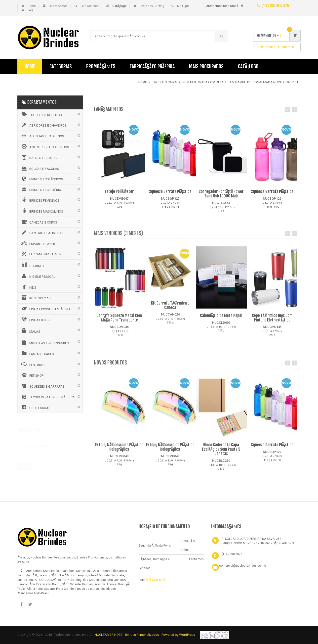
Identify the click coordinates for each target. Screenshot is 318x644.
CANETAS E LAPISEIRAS (42, 232)
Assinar (24, 464)
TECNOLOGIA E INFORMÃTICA (47, 397)
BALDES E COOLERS (39, 157)
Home (32, 6)
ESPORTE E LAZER (38, 243)
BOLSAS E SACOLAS (40, 168)
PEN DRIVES (33, 364)
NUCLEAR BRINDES (109, 635)
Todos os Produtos (41, 114)
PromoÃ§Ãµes (101, 67)
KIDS (28, 287)
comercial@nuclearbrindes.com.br (243, 566)
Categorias (61, 67)
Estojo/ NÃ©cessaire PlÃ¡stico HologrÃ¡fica (119, 450)
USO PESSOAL (35, 407)
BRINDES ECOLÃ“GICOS (42, 179)
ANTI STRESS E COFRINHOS (45, 146)
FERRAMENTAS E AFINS (42, 254)
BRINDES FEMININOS (40, 200)
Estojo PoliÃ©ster (119, 192)
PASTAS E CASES (37, 353)
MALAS (30, 331)
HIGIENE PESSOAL (38, 276)
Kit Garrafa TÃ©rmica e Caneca (170, 308)
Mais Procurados (206, 67)
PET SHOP (32, 375)
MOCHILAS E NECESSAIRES (44, 342)
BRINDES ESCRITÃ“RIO (41, 189)
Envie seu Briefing (152, 6)
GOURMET (32, 265)
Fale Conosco (90, 6)
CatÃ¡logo (248, 67)
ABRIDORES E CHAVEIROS (43, 125)
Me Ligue (183, 6)
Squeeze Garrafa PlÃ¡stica (170, 192)
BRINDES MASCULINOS (42, 211)
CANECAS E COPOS (39, 222)
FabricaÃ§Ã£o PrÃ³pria (152, 67)
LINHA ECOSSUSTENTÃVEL (45, 309)
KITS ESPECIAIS (36, 298)
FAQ (30, 10)
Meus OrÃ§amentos (277, 47)
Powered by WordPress (179, 635)
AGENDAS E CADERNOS (42, 136)
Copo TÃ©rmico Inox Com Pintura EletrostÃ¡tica (272, 320)
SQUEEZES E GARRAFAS (42, 386)
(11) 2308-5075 (273, 6)
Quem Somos (58, 6)
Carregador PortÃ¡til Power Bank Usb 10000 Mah (221, 194)
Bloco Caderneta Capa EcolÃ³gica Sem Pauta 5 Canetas (221, 452)
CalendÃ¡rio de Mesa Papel (221, 318)
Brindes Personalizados (142, 635)
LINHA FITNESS (36, 320)
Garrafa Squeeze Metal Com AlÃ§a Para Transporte (119, 320)
